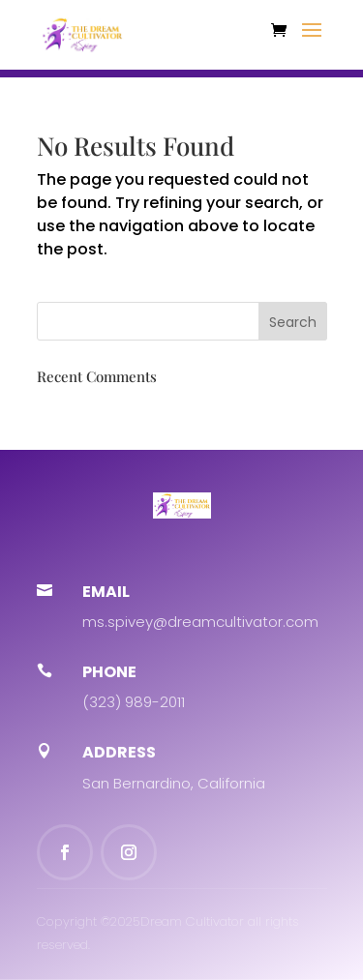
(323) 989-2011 (134, 702)
